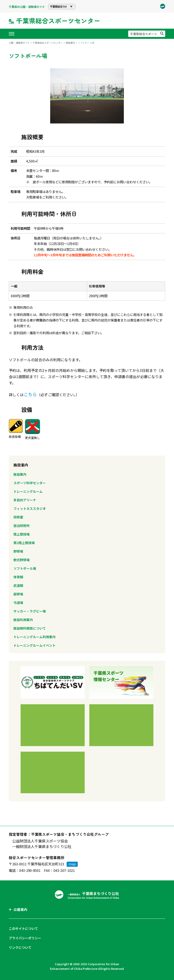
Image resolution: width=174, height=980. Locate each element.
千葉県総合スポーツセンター (48, 43)
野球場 (18, 551)
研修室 (18, 517)
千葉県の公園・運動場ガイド (27, 7)
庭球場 (18, 594)
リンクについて (20, 947)
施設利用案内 (23, 620)
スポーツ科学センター (30, 483)
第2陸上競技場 (24, 543)
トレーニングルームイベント (34, 645)
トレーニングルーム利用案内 (34, 637)
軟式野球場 (22, 560)
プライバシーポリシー (25, 938)
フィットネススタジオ (30, 508)
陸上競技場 (22, 534)
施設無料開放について (30, 628)
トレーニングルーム (28, 491)
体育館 (18, 577)
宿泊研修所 (22, 526)
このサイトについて (23, 928)
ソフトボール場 (25, 568)
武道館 (18, 585)
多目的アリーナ (25, 500)
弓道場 (18, 603)
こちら (30, 394)
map (72, 864)
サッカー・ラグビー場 (30, 611)
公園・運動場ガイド (19, 43)
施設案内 (70, 43)
